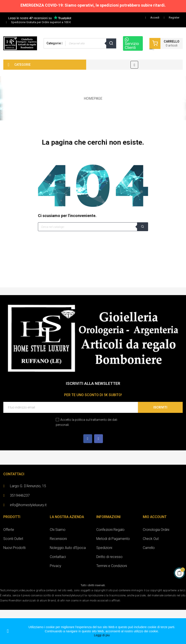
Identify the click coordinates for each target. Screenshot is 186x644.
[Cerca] (93, 227)
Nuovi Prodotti (14, 548)
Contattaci (58, 557)
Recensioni (58, 539)
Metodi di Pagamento (113, 539)
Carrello (149, 548)
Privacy (56, 566)
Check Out (151, 539)
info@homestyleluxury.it (28, 505)
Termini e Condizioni (112, 566)
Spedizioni (104, 548)
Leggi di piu (102, 635)
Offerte (9, 530)
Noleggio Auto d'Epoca (68, 548)
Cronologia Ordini (156, 530)
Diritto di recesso (109, 557)
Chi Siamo (58, 530)
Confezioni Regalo (110, 530)
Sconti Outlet (13, 539)
